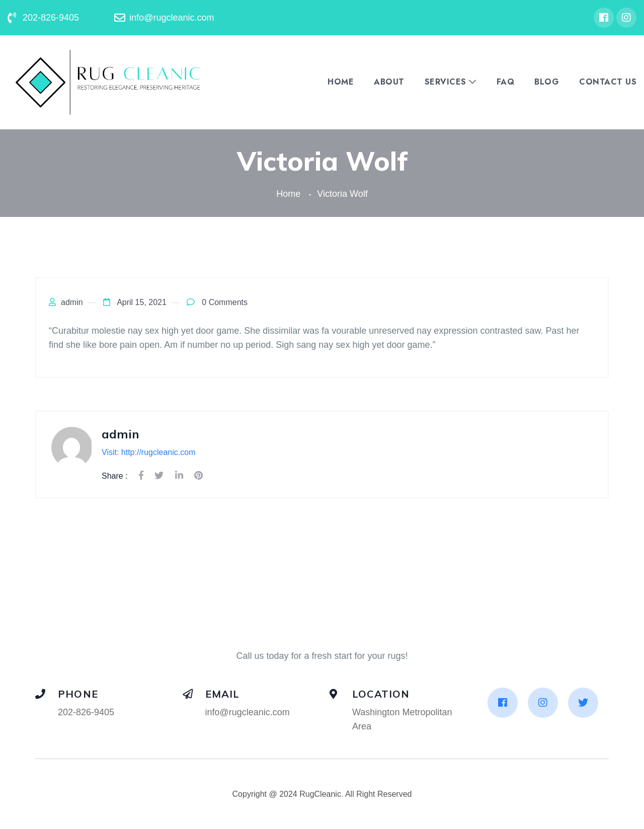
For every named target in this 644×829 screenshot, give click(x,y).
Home (341, 82)
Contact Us (608, 82)
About (389, 82)
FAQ (506, 82)
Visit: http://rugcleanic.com (148, 452)
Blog (547, 82)
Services (446, 82)
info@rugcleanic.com (248, 712)
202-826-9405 (86, 712)
